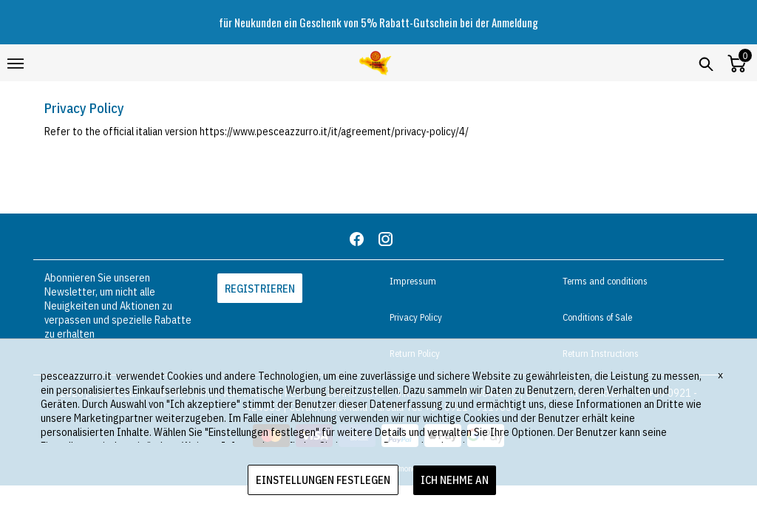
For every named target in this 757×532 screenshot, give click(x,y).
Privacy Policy (416, 317)
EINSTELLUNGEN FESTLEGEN (323, 480)
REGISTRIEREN (260, 289)
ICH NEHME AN (455, 480)
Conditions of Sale (597, 317)
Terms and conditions (605, 281)
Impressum (413, 281)
